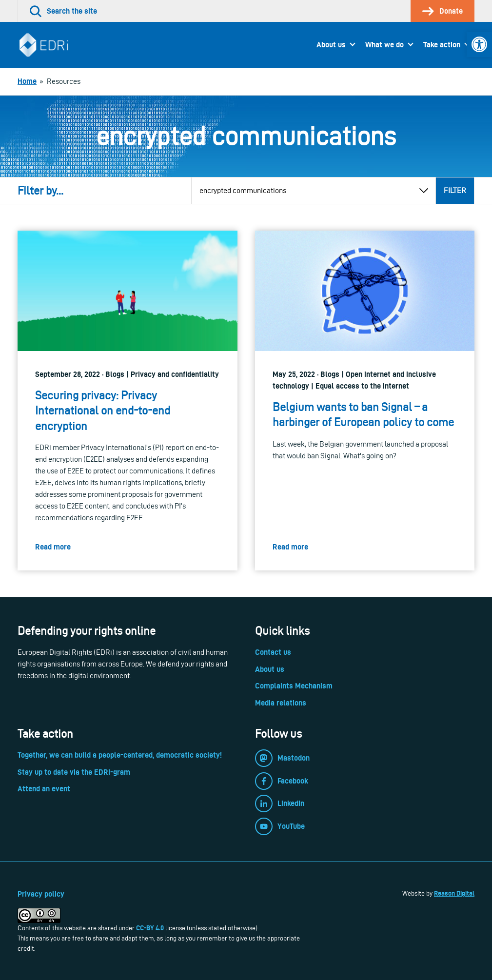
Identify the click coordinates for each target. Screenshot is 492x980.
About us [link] (331, 45)
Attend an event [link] (44, 789)
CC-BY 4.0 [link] (150, 928)
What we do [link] (384, 45)
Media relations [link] (281, 703)
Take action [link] (442, 45)
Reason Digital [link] (454, 893)
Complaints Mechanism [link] (294, 686)
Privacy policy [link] (41, 894)
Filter (455, 190)
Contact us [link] (273, 652)
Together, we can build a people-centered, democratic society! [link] (120, 755)
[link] (479, 44)
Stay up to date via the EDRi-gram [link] (74, 772)
